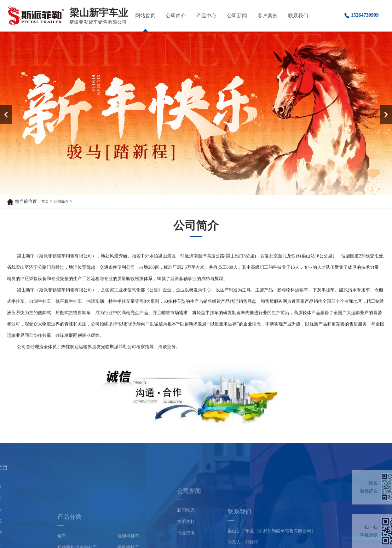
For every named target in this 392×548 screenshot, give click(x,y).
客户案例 (268, 16)
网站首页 (145, 16)
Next (384, 107)
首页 (45, 202)
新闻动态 (186, 531)
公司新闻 (237, 16)
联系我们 (298, 16)
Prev (3, 107)
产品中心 (206, 16)
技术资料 (186, 542)
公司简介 (176, 16)
